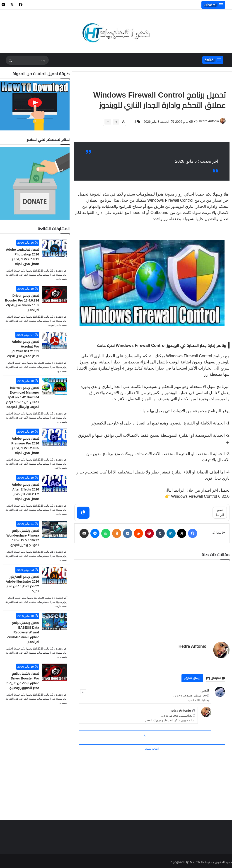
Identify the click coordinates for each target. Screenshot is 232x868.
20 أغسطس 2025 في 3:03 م (177, 716)
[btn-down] (108, 122)
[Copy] (83, 513)
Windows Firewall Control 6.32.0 (200, 496)
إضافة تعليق (152, 749)
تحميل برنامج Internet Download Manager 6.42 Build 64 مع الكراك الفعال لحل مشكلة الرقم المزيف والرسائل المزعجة (22, 397)
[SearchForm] (10, 61)
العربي (205, 690)
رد (83, 692)
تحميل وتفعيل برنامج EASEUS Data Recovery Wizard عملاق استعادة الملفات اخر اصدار (23, 632)
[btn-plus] (116, 122)
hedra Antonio (192, 646)
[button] (213, 5)
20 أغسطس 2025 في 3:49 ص (190, 696)
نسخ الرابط (220, 512)
